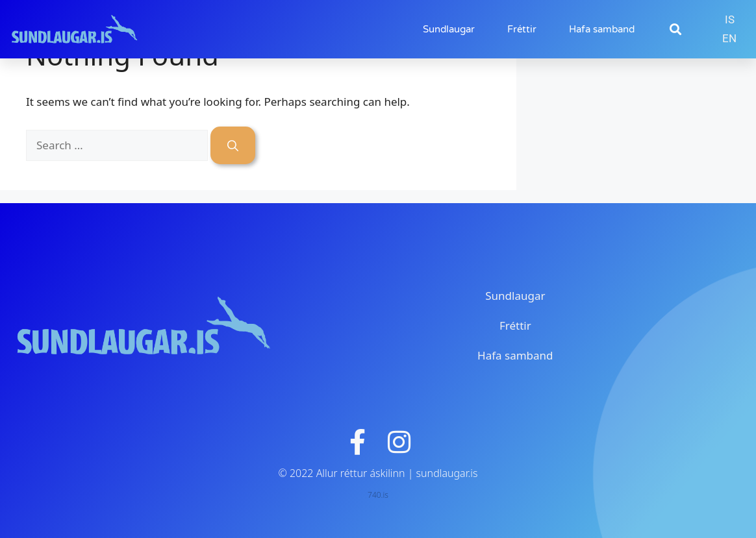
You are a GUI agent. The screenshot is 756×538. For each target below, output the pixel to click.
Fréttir (522, 29)
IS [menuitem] (730, 19)
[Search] (233, 145)
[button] (675, 30)
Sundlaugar (449, 29)
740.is (378, 495)
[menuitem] (730, 20)
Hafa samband (602, 29)
